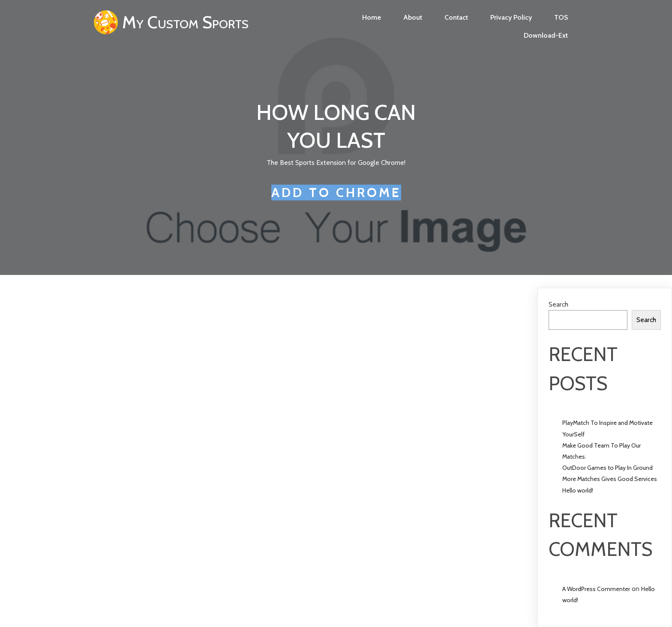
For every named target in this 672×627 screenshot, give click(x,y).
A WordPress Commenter (596, 589)
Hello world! (578, 490)
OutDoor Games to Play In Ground (607, 468)
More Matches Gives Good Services (610, 479)
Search (558, 304)
